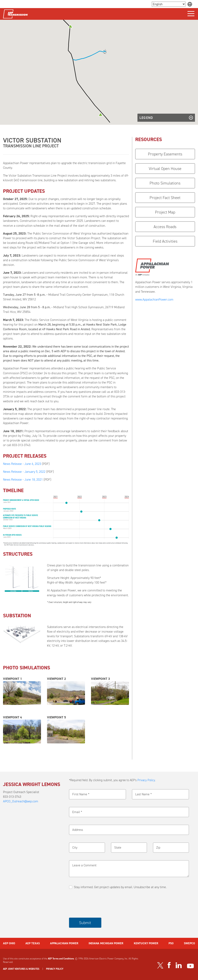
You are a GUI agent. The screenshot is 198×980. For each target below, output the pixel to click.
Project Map (165, 212)
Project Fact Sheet (165, 198)
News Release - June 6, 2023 (22, 464)
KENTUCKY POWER (146, 943)
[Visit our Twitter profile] (160, 965)
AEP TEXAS (33, 943)
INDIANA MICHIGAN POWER (106, 943)
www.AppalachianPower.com (154, 299)
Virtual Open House (165, 169)
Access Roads (165, 227)
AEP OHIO (9, 943)
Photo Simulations (165, 183)
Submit (85, 923)
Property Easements (165, 154)
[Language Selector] (169, 4)
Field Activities (165, 241)
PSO (171, 943)
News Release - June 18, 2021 (23, 480)
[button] (70, 26)
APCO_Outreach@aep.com (21, 801)
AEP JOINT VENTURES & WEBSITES (21, 969)
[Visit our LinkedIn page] (179, 965)
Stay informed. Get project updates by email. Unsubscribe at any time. (120, 887)
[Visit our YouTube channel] (190, 966)
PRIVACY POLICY (55, 969)
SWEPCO (189, 943)
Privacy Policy (146, 780)
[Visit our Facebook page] (169, 965)
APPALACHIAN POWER (64, 943)
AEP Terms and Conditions (61, 959)
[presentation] (100, 904)
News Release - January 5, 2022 (24, 472)
